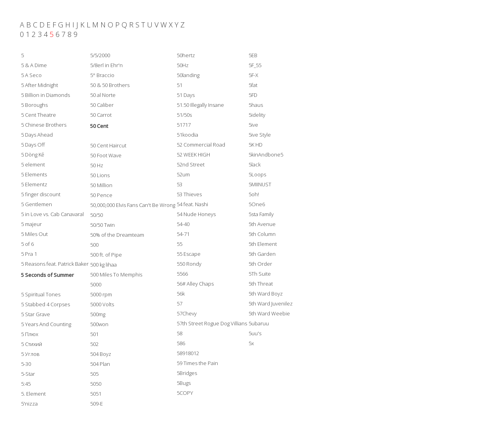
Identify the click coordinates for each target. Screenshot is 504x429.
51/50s (184, 115)
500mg (98, 314)
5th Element (263, 244)
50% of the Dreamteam (117, 235)
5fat (253, 85)
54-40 (183, 224)
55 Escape (189, 254)
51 (180, 85)
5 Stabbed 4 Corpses (45, 304)
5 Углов (30, 354)
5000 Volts (102, 304)
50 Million (101, 185)
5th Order (260, 264)
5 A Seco (31, 75)
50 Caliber (102, 105)
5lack (255, 164)
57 (180, 303)
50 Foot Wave (106, 155)
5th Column (262, 234)
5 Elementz (34, 184)
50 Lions (100, 175)
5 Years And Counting (46, 324)
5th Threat (261, 284)
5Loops (257, 174)
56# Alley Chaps (195, 284)
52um (183, 174)
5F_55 (255, 65)
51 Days (186, 95)
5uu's (255, 333)
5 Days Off (33, 145)
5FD (253, 95)
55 (180, 244)
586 (181, 343)
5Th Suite (260, 274)
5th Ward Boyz (266, 294)
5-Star (28, 374)
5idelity (257, 115)
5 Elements (34, 174)
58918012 (188, 353)
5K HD (256, 145)
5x (251, 343)
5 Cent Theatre (39, 115)
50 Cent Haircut (108, 145)
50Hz (183, 65)
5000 (96, 284)
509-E (97, 404)
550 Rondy (189, 264)
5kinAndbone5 (266, 155)
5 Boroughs (34, 105)
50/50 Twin (102, 225)
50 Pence (101, 195)
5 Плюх (30, 334)
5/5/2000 (100, 55)
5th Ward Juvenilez (271, 303)
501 (94, 334)
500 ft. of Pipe (106, 255)
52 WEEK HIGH (193, 155)
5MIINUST (260, 184)
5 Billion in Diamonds (45, 95)
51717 (184, 125)
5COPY (185, 393)
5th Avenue (262, 224)
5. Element (33, 394)
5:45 (26, 384)
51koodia (187, 135)
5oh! (254, 194)
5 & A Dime (34, 65)
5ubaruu (259, 323)
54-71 (183, 234)
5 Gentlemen (37, 204)
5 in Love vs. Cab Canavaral (52, 214)
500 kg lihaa (103, 265)
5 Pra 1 (29, 254)
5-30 (26, 364)
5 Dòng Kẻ (33, 155)
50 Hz (97, 165)
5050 (96, 384)
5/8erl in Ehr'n (106, 65)
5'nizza (29, 404)
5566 (182, 274)
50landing (188, 75)
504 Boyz (101, 354)
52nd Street (191, 164)
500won (99, 324)
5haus (256, 105)
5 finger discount (41, 194)
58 (180, 333)
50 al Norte (103, 95)
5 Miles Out (34, 234)
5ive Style (260, 135)
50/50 (97, 215)
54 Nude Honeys (196, 214)
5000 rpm (101, 294)
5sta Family (261, 214)
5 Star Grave (36, 314)
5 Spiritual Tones (41, 294)
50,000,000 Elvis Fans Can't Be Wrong (133, 205)
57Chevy (187, 313)
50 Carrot (101, 115)
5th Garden (262, 254)
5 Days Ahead (37, 135)
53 (180, 184)
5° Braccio (102, 75)
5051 (96, 394)
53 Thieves (189, 194)
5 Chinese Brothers (44, 125)
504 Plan (100, 364)
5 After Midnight (40, 85)
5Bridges (187, 373)
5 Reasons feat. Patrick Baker (55, 264)
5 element (33, 164)
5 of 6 (27, 244)
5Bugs (184, 383)
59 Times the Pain (197, 363)
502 (94, 344)
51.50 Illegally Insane (200, 105)
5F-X (253, 75)
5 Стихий (32, 344)
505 (94, 374)
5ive (253, 125)
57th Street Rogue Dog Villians (212, 323)
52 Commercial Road (201, 145)
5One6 (257, 204)
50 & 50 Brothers (110, 85)
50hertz (186, 55)
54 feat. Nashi (192, 204)
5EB (253, 55)
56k (181, 294)
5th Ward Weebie (269, 313)
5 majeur (31, 224)
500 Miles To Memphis (116, 274)
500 (94, 245)
